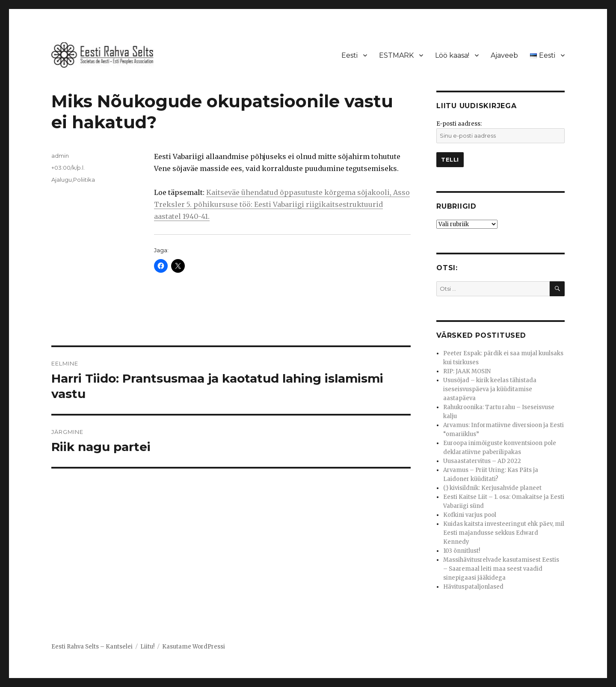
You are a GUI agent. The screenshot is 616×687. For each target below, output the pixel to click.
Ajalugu (62, 180)
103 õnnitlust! (462, 551)
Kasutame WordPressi (194, 647)
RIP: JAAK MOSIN (467, 371)
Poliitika (84, 180)
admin (60, 156)
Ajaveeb (504, 55)
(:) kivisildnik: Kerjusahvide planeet (492, 488)
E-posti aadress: (459, 124)
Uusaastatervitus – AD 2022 (482, 461)
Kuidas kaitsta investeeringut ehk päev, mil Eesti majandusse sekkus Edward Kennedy (504, 533)
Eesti (349, 55)
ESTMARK (396, 55)
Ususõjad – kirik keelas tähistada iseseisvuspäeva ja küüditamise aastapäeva (490, 389)
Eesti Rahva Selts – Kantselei (92, 647)
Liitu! (147, 647)
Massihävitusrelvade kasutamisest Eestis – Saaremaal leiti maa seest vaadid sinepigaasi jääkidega (501, 569)
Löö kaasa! (452, 55)
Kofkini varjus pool (470, 515)
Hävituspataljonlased (473, 587)
